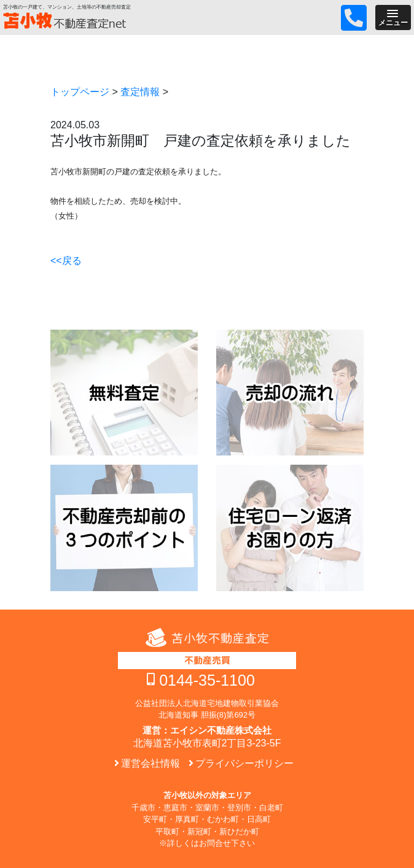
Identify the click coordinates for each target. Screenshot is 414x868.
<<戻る (66, 261)
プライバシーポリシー (244, 763)
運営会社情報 (150, 763)
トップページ (80, 92)
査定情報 (140, 92)
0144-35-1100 (207, 680)
